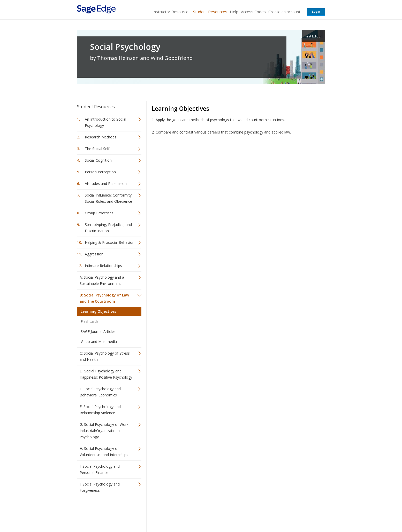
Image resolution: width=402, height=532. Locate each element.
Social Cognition (98, 160)
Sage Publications (107, 513)
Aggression (94, 254)
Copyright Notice (262, 513)
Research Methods (101, 137)
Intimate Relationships (103, 266)
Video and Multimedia (99, 342)
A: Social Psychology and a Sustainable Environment (102, 280)
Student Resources (210, 12)
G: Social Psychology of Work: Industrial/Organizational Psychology (104, 431)
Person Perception (100, 172)
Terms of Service (231, 513)
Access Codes (253, 12)
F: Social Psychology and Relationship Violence (100, 410)
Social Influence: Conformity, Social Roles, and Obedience (109, 198)
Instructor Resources (172, 12)
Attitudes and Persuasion (106, 183)
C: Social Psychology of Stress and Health (105, 356)
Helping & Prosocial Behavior (109, 242)
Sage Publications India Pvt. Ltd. (152, 513)
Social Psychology (125, 47)
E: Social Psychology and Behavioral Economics (100, 392)
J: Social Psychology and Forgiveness (100, 487)
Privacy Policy (291, 513)
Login (316, 11)
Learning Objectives (98, 311)
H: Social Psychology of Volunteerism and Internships (104, 452)
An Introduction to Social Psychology (105, 122)
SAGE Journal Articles (98, 331)
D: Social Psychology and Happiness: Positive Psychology (106, 374)
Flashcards (90, 321)
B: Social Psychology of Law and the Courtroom (104, 298)
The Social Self (97, 149)
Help (234, 12)
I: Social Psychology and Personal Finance (100, 469)
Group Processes (99, 213)
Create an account (284, 12)
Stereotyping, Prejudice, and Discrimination (108, 228)
